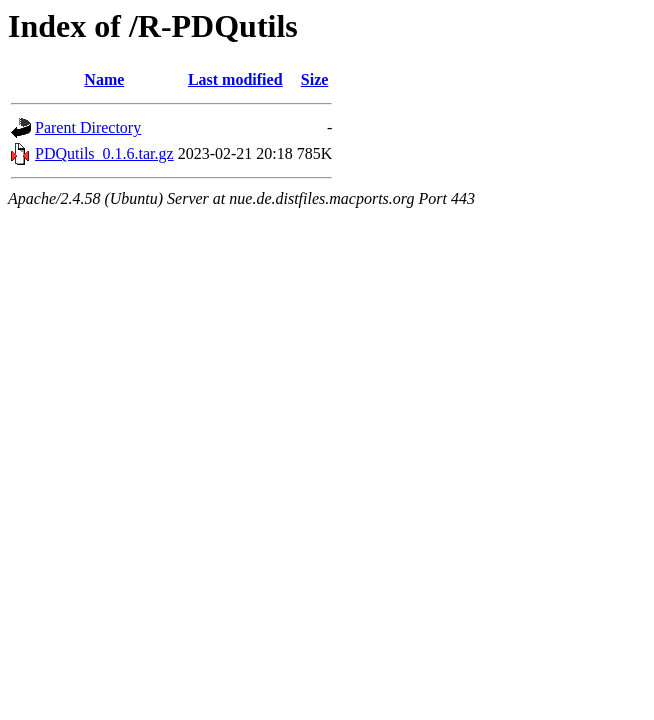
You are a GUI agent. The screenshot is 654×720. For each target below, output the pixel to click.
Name (104, 79)
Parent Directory (88, 127)
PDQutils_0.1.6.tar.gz (104, 153)
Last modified (235, 79)
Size (315, 79)
